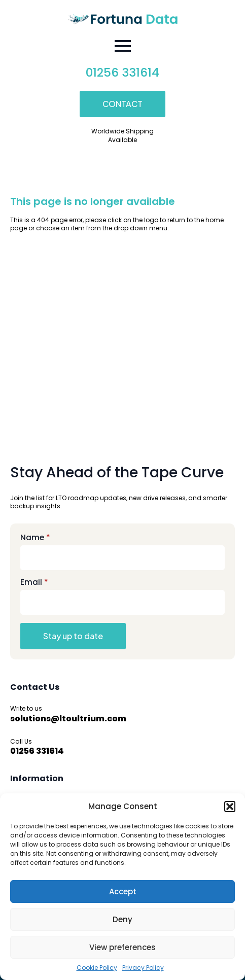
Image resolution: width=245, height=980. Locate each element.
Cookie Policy (97, 968)
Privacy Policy (143, 968)
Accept (123, 891)
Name (35, 537)
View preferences (123, 947)
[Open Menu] (123, 46)
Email (34, 582)
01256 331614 (123, 73)
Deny (123, 919)
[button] (230, 807)
